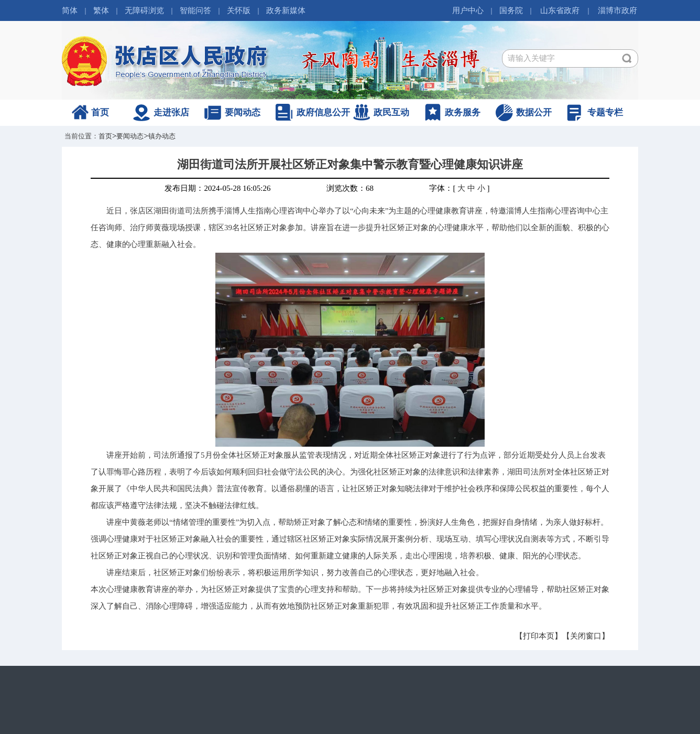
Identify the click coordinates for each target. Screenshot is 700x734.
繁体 (101, 10)
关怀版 (239, 10)
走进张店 (171, 112)
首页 (100, 112)
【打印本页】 (539, 636)
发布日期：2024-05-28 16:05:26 (217, 188)
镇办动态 (162, 136)
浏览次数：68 (350, 188)
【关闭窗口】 (586, 636)
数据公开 (534, 112)
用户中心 (468, 10)
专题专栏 (605, 112)
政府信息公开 (323, 112)
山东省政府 (560, 10)
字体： (441, 188)
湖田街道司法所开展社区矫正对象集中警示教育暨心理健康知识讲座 (350, 164)
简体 (70, 10)
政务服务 (463, 112)
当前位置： (81, 136)
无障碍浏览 (144, 10)
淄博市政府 (617, 10)
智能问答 (195, 10)
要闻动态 (243, 112)
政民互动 (391, 112)
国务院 (511, 10)
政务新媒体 (286, 10)
